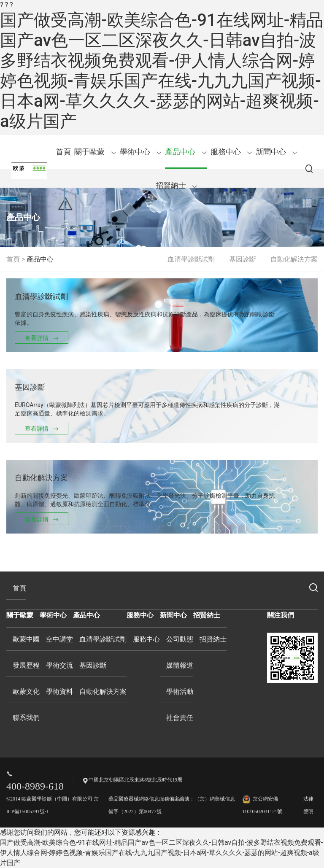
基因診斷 (243, 259)
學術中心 (141, 152)
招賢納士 (177, 186)
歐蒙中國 (26, 639)
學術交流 (59, 665)
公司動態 (180, 639)
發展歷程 (26, 665)
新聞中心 (277, 152)
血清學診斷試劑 (191, 259)
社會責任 (180, 718)
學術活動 (180, 691)
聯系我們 (26, 718)
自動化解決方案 (294, 259)
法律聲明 (308, 805)
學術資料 (59, 691)
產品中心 (186, 152)
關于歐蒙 (95, 152)
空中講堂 (59, 639)
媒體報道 (180, 665)
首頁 (63, 152)
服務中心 (231, 152)
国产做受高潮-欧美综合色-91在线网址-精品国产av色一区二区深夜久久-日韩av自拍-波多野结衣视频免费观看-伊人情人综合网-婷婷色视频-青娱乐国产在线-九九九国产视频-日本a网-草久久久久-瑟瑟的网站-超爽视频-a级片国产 (162, 71)
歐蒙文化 (26, 691)
